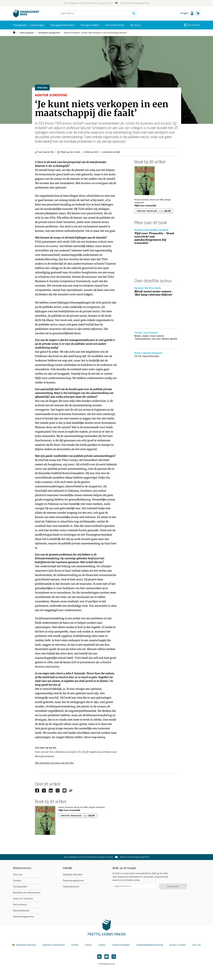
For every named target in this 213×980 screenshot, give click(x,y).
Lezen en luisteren (23, 899)
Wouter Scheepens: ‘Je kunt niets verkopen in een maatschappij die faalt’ (96, 33)
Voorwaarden (20, 887)
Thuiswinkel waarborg (25, 945)
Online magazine (27, 33)
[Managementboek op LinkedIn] (99, 957)
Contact (17, 881)
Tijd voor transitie (145, 206)
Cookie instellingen (121, 945)
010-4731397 (194, 25)
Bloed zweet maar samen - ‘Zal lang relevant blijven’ (154, 293)
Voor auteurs (20, 905)
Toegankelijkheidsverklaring (150, 945)
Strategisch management (49, 33)
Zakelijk (67, 868)
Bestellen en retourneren (27, 893)
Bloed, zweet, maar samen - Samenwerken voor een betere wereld (156, 337)
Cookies (102, 945)
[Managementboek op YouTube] (107, 957)
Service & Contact (178, 945)
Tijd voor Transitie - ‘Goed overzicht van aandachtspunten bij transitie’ (154, 238)
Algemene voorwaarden (54, 945)
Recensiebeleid (21, 911)
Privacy (88, 945)
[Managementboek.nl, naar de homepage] (26, 17)
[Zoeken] (95, 13)
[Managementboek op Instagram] (114, 957)
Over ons (18, 875)
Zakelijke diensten (73, 875)
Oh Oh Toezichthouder (147, 356)
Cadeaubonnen (71, 887)
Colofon (75, 945)
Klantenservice (22, 868)
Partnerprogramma (23, 917)
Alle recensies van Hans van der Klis (54, 763)
